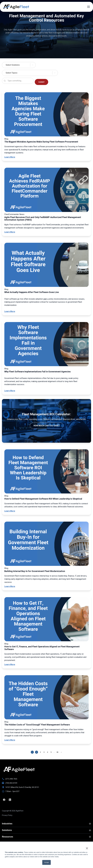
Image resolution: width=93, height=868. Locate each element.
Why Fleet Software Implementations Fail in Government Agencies (37, 372)
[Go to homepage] (19, 769)
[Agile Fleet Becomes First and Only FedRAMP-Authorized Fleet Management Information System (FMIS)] (46, 190)
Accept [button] (47, 862)
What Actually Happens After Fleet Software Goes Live (32, 292)
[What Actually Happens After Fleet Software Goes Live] (46, 265)
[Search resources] (18, 81)
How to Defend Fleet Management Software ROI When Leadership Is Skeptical (43, 499)
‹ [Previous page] (32, 752)
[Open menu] (89, 7)
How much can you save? (46, 426)
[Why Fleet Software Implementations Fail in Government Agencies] (46, 345)
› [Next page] (61, 752)
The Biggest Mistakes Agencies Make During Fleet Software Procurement (41, 142)
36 (57, 752)
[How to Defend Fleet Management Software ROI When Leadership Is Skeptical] (46, 472)
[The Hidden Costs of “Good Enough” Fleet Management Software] (46, 698)
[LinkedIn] (10, 800)
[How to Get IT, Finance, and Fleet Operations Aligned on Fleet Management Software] (46, 620)
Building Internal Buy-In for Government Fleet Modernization (35, 571)
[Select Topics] (46, 73)
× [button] (87, 848)
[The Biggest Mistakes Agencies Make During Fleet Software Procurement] (46, 115)
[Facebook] (4, 800)
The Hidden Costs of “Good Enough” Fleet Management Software (37, 725)
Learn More (10, 157)
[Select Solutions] (46, 65)
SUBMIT (41, 82)
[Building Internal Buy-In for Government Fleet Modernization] (46, 544)
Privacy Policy (7, 815)
